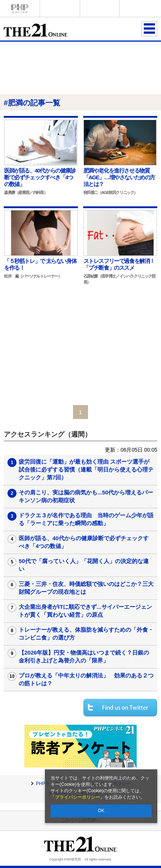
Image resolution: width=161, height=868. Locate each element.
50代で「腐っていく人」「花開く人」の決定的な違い (84, 565)
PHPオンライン (20, 8)
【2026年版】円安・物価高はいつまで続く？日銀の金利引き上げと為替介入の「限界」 (84, 656)
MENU (149, 29)
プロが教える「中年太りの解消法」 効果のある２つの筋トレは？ (86, 679)
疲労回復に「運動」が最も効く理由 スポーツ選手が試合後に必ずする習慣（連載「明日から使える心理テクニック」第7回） (86, 469)
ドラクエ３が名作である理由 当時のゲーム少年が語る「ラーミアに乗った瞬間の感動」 (86, 519)
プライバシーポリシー (78, 797)
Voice (60, 8)
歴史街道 (140, 8)
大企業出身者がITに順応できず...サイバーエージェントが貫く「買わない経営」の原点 (85, 611)
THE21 (100, 8)
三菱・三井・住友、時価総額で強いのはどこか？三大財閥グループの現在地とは (86, 588)
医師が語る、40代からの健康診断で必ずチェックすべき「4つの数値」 (84, 542)
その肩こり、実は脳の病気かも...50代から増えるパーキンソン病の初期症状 (86, 496)
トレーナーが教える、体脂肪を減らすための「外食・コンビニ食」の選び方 (86, 634)
